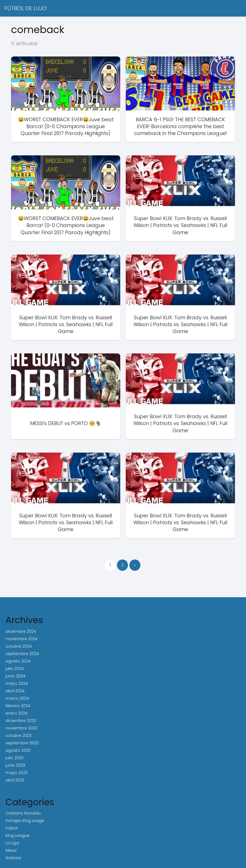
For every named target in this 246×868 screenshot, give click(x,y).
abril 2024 (15, 691)
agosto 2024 (18, 661)
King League (18, 835)
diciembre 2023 (21, 721)
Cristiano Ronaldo (23, 813)
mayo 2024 (17, 683)
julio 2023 (14, 758)
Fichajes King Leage (25, 821)
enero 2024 (17, 713)
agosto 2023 (18, 750)
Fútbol (12, 828)
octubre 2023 (18, 735)
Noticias (13, 858)
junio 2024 (15, 676)
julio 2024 (15, 669)
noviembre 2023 (21, 728)
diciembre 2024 (21, 631)
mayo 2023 (17, 773)
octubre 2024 (19, 646)
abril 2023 (15, 780)
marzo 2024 (17, 698)
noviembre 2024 (22, 639)
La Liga (12, 843)
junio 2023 (15, 765)
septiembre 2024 (22, 654)
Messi (11, 850)
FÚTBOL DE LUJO (26, 8)
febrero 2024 (18, 706)
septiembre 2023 (22, 743)
